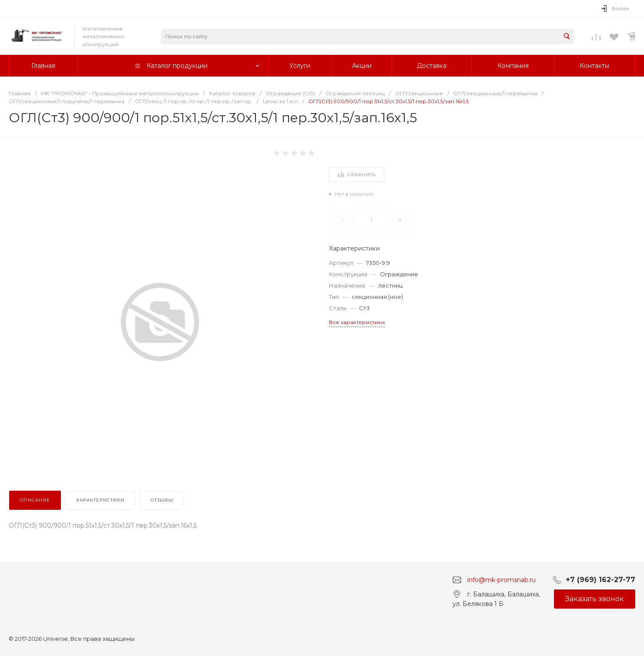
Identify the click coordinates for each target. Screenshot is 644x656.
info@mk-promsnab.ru (501, 579)
